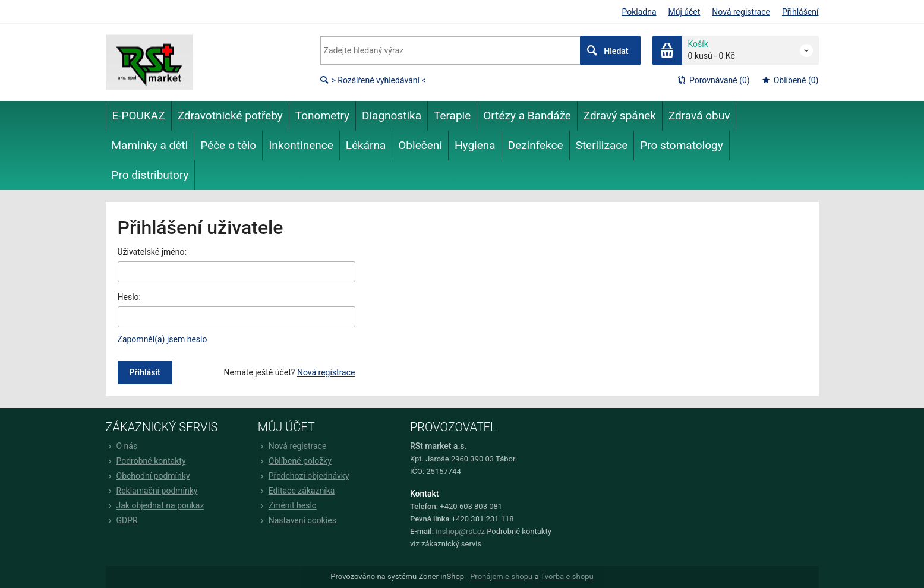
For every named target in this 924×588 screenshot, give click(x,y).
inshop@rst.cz (460, 531)
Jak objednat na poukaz (155, 505)
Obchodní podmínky (148, 476)
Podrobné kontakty (146, 461)
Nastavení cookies (297, 520)
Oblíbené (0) (790, 80)
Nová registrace (741, 12)
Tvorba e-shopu (567, 576)
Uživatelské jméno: (152, 252)
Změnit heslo (287, 505)
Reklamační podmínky (152, 491)
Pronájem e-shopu (501, 576)
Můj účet (685, 12)
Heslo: (129, 297)
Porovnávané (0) (714, 80)
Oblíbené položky (295, 461)
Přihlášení (800, 12)
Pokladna (639, 12)
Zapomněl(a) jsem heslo (163, 339)
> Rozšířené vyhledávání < (373, 80)
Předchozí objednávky (304, 476)
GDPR (122, 520)
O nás (122, 446)
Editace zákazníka (297, 491)
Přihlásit (145, 372)
